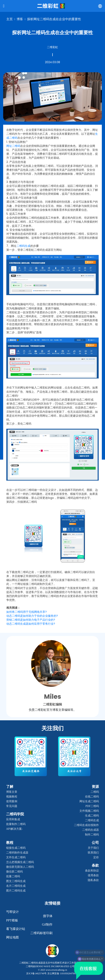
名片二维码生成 (16, 886)
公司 (95, 843)
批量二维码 (13, 876)
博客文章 (12, 792)
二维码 (95, 792)
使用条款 (93, 875)
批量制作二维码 (16, 824)
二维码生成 (92, 820)
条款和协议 (92, 871)
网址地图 (12, 937)
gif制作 (47, 924)
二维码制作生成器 (17, 853)
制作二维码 (92, 835)
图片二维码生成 (16, 891)
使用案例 (12, 801)
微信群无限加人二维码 (20, 867)
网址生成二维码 (89, 801)
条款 (95, 865)
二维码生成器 (91, 830)
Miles (52, 696)
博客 (20, 19)
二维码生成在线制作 (86, 825)
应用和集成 (13, 819)
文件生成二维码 (16, 857)
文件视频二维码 (89, 811)
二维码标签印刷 (41, 933)
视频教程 (12, 797)
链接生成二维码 (16, 848)
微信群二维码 (14, 872)
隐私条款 (93, 880)
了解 (10, 787)
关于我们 (93, 848)
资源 (95, 787)
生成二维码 (92, 816)
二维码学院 (15, 814)
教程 (10, 843)
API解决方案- (14, 829)
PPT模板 (12, 920)
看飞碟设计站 (16, 929)
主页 (10, 19)
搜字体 (48, 916)
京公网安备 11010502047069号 (63, 973)
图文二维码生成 (16, 881)
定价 (96, 857)
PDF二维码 (92, 806)
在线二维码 (92, 797)
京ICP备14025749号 (36, 973)
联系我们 (93, 853)
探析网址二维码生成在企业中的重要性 (54, 19)
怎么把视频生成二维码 (20, 862)
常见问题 (12, 806)
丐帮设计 (12, 912)
